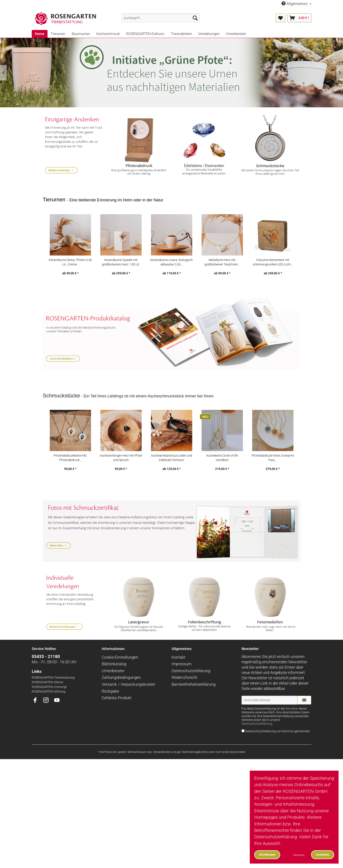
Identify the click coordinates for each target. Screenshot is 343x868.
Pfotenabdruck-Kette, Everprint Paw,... (273, 470)
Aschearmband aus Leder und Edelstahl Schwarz (171, 470)
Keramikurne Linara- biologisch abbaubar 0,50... (171, 274)
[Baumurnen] (81, 34)
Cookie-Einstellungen (120, 673)
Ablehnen (299, 855)
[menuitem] (161, 18)
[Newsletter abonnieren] (304, 716)
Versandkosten (162, 768)
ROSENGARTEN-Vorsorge (49, 703)
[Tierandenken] (181, 34)
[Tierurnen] (58, 34)
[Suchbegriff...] (161, 18)
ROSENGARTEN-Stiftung (49, 708)
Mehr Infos (172, 538)
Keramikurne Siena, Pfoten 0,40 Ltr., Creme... (70, 274)
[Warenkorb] (299, 18)
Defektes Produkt (117, 714)
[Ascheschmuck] (108, 34)
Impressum (182, 680)
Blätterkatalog (114, 680)
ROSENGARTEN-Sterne (47, 698)
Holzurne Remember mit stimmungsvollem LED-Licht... (273, 274)
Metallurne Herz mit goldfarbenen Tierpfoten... (222, 274)
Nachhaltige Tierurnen (171, 73)
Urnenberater (113, 687)
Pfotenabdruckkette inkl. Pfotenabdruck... (70, 470)
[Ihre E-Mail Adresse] (270, 716)
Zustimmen (323, 855)
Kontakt (178, 673)
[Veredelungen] (209, 34)
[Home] (40, 34)
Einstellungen (267, 855)
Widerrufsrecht (184, 694)
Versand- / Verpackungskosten (128, 700)
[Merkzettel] (281, 18)
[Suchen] (195, 18)
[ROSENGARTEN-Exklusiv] (145, 34)
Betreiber (292, 725)
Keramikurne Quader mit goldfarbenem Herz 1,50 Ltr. (121, 274)
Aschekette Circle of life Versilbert (222, 470)
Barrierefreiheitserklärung (194, 700)
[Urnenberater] (236, 34)
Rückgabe (110, 707)
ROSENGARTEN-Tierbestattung (53, 694)
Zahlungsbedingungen (121, 694)
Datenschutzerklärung (191, 687)
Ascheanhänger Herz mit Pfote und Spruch (121, 470)
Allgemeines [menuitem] (295, 4)
